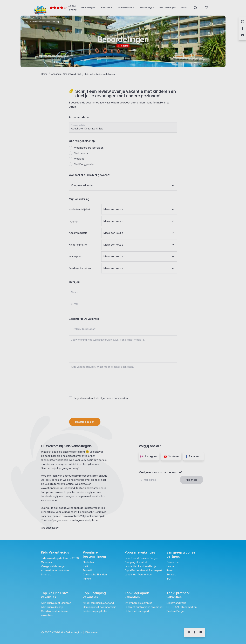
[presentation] (95, 409)
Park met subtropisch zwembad (144, 607)
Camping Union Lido (137, 562)
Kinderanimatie (78, 245)
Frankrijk (88, 570)
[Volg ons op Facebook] (195, 632)
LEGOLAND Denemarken (182, 607)
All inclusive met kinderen (56, 603)
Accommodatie (78, 233)
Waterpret (75, 256)
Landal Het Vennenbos (138, 574)
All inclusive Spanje (52, 607)
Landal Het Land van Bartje (141, 566)
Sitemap (46, 574)
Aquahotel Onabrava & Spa (66, 74)
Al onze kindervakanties (55, 570)
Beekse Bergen (176, 611)
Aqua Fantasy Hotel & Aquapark (144, 570)
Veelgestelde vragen (54, 566)
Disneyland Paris (176, 603)
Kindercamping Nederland (98, 603)
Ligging (73, 221)
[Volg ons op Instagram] (188, 632)
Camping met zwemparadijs (100, 607)
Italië (86, 566)
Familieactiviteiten (80, 268)
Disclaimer (92, 632)
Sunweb (171, 574)
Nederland (89, 562)
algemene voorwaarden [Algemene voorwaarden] (114, 398)
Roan (170, 570)
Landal (170, 566)
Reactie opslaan (85, 422)
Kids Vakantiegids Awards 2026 (60, 558)
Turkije (87, 579)
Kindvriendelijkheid (80, 209)
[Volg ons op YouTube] (201, 632)
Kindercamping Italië (95, 611)
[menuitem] (88, 8)
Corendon (173, 562)
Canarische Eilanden (95, 574)
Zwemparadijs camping (139, 603)
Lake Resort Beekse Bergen (142, 558)
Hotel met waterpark (137, 611)
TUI (169, 579)
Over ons (46, 562)
